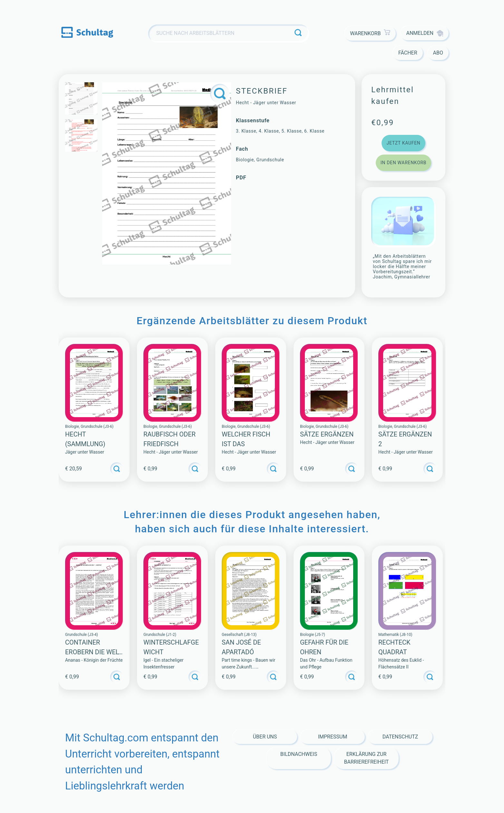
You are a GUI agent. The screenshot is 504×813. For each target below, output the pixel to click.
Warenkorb (370, 33)
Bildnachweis (299, 754)
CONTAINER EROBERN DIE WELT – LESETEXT (93, 652)
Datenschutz (400, 737)
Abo (438, 53)
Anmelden (425, 33)
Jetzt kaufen (403, 143)
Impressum (333, 737)
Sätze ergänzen (327, 434)
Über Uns (265, 737)
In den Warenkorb (403, 163)
